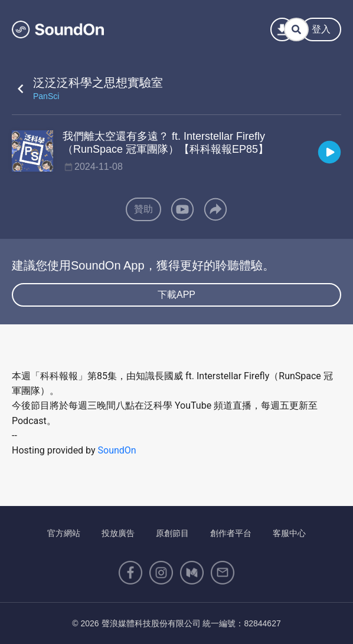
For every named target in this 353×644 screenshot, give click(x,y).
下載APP (177, 295)
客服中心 (289, 533)
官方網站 (64, 533)
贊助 (143, 209)
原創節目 (172, 533)
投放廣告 (118, 533)
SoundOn (117, 450)
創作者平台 (231, 533)
